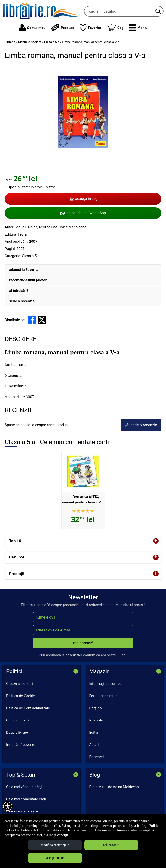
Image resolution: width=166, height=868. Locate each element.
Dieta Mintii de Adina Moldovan (114, 787)
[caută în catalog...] (118, 11)
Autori (94, 745)
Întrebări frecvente (21, 745)
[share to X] (42, 320)
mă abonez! (83, 643)
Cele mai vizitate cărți (23, 811)
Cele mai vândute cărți (24, 787)
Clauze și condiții (20, 684)
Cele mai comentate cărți (26, 799)
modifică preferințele (55, 845)
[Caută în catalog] (158, 11)
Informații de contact (106, 684)
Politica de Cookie (21, 696)
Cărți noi (96, 708)
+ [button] (156, 541)
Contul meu (32, 28)
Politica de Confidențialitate (28, 708)
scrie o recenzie (22, 301)
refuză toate (111, 845)
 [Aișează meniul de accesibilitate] (8, 806)
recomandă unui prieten (28, 280)
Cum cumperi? (18, 720)
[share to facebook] (32, 320)
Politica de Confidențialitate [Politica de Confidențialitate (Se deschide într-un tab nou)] (41, 830)
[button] (138, 28)
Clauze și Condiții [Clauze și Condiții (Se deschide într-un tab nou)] (79, 830)
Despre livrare (17, 733)
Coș (115, 27)
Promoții (96, 720)
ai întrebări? (19, 291)
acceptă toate (55, 858)
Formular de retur (103, 696)
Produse (62, 28)
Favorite (90, 28)
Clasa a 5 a (31, 256)
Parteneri (97, 757)
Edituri (94, 733)
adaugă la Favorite (24, 270)
